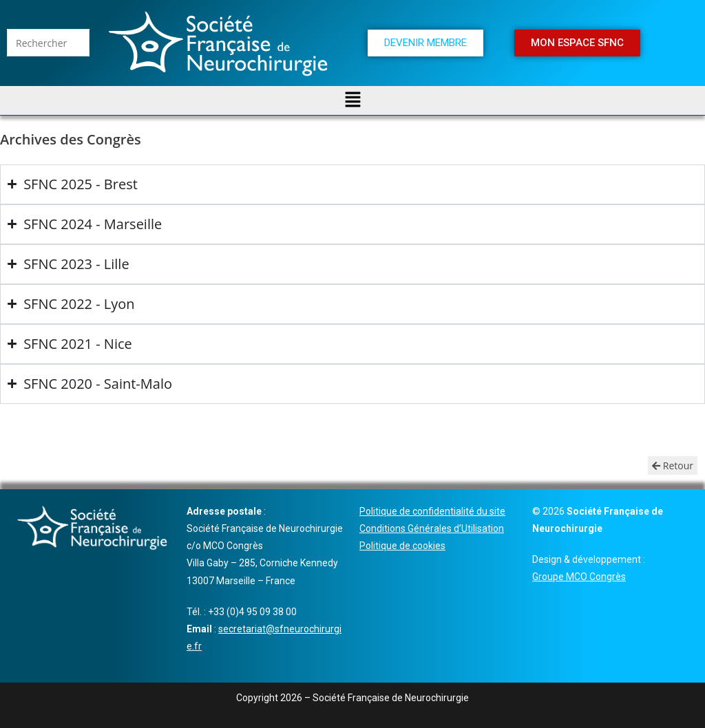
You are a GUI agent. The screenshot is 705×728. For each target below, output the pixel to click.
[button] (352, 100)
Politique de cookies (402, 546)
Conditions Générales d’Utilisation (432, 528)
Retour (673, 465)
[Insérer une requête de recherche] (48, 43)
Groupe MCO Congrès (579, 577)
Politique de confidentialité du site (432, 511)
